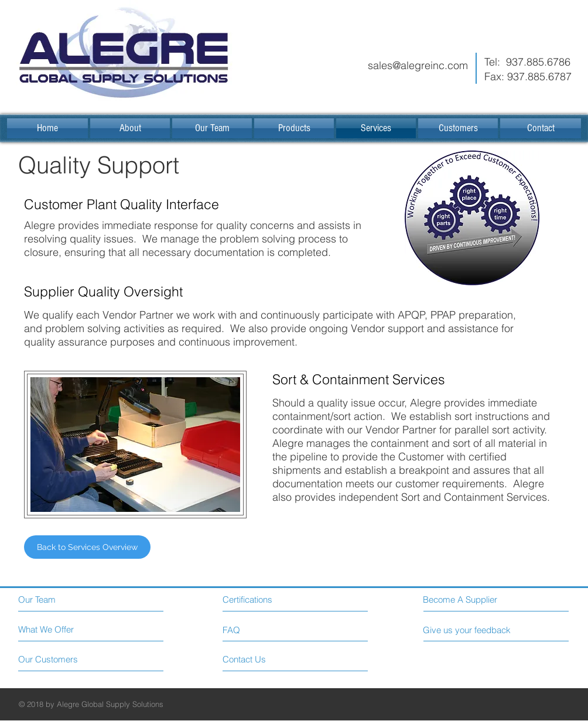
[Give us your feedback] (471, 630)
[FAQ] (256, 630)
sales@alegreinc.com (418, 65)
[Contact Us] (267, 659)
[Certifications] (274, 599)
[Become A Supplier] (475, 599)
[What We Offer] (62, 629)
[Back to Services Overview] (87, 547)
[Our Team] (69, 599)
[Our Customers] (62, 659)
